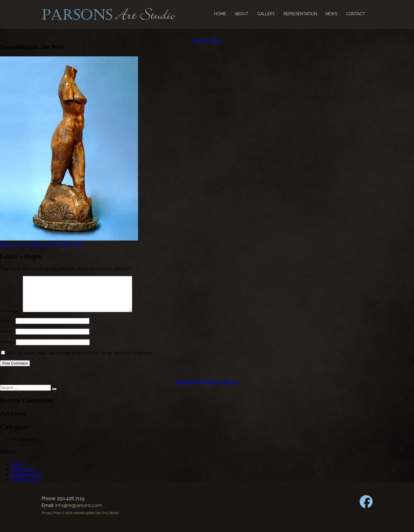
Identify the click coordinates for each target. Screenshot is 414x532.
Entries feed (23, 476)
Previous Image (207, 40)
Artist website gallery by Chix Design (92, 520)
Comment (11, 318)
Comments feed (26, 481)
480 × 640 (74, 244)
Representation (300, 14)
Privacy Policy (52, 520)
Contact (355, 14)
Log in (18, 471)
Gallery (266, 14)
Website (7, 349)
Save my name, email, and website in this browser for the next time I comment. (80, 360)
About (241, 14)
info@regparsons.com (78, 512)
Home (220, 14)
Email (7, 338)
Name (7, 328)
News (331, 14)
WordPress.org (25, 486)
